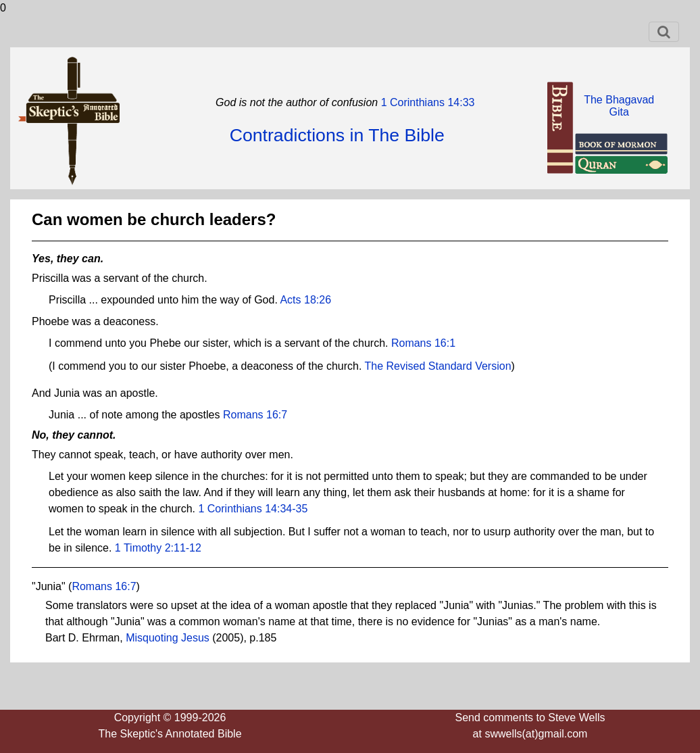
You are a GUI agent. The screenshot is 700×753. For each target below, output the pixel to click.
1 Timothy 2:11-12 (158, 548)
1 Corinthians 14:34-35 (253, 509)
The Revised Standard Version (438, 366)
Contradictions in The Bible (337, 135)
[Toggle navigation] (664, 32)
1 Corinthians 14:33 (426, 102)
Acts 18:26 (305, 300)
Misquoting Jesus (168, 638)
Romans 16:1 (423, 343)
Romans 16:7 (255, 415)
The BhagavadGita (619, 106)
